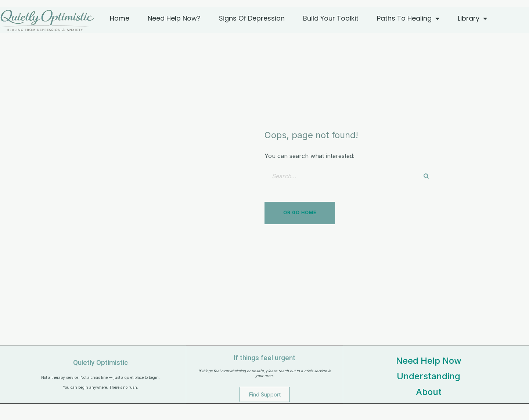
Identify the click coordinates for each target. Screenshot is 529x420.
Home (120, 18)
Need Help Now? (174, 18)
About (429, 392)
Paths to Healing (408, 18)
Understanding (429, 376)
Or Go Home (300, 213)
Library (472, 18)
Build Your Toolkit (331, 18)
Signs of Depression (252, 18)
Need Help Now (429, 361)
